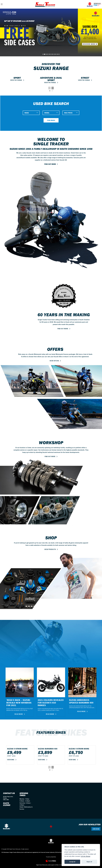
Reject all (89, 862)
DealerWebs (54, 857)
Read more (19, 714)
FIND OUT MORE (50, 164)
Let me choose (86, 856)
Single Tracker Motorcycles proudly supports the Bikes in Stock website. (51, 865)
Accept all (72, 862)
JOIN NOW (96, 829)
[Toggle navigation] (2, 4)
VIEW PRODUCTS (50, 549)
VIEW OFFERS (54, 361)
